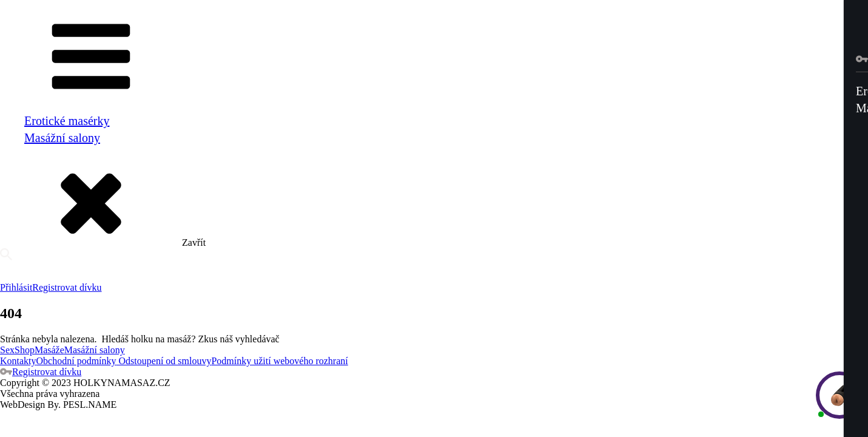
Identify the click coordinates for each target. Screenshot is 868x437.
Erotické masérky (67, 121)
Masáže (49, 350)
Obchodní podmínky (76, 361)
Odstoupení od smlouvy (164, 361)
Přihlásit (16, 287)
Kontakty (18, 361)
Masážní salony (62, 138)
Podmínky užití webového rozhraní (279, 361)
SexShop (17, 350)
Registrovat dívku (67, 287)
